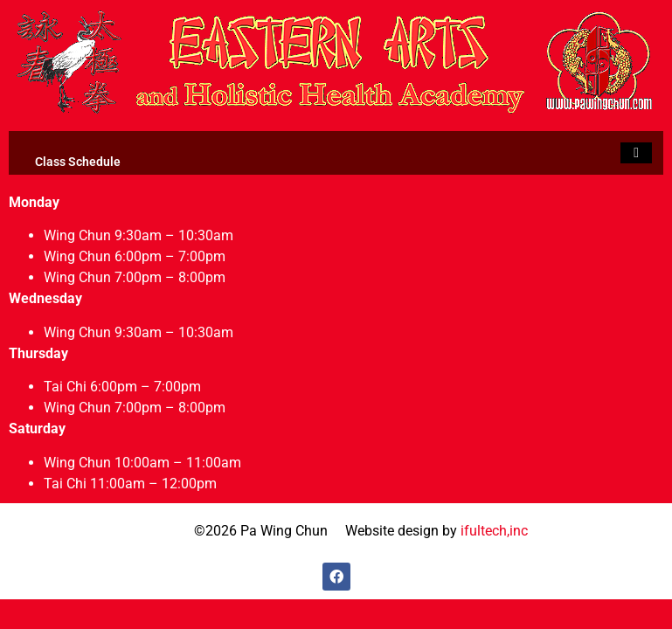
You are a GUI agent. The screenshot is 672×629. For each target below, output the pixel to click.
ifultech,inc (494, 531)
